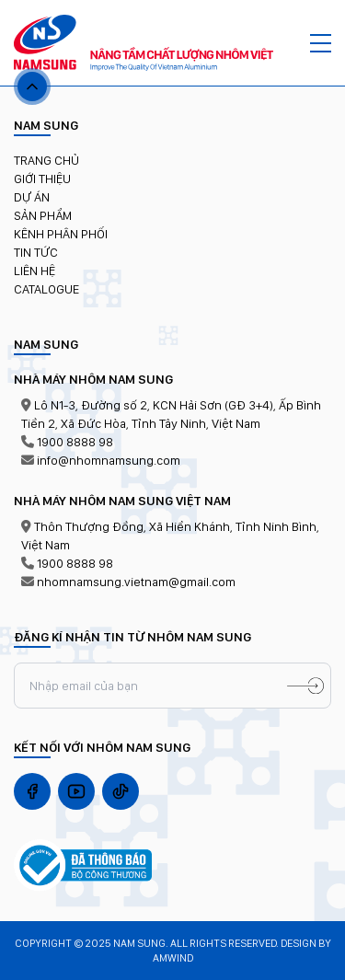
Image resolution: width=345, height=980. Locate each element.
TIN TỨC (36, 252)
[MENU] (321, 43)
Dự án (32, 197)
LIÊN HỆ (34, 271)
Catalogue (46, 289)
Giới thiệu (42, 179)
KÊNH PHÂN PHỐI (61, 234)
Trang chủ (46, 160)
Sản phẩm (43, 215)
